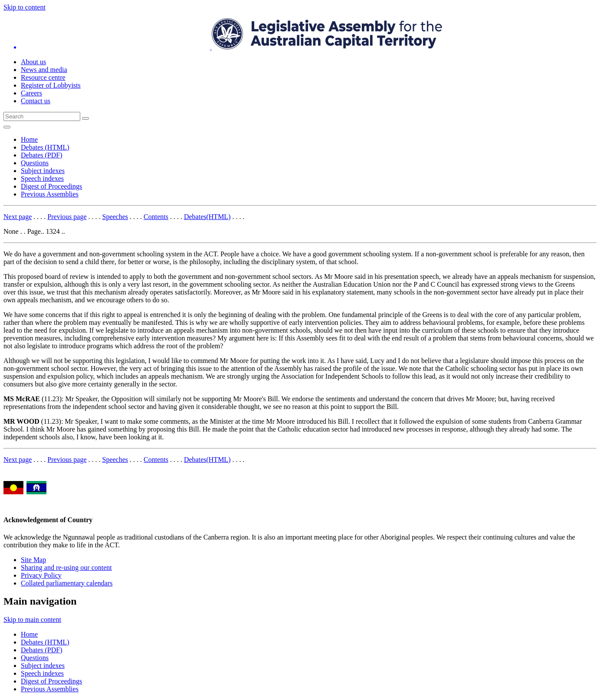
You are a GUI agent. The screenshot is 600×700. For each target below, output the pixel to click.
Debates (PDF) (42, 155)
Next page (18, 217)
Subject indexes (43, 171)
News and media (44, 70)
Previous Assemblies (50, 194)
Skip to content (25, 7)
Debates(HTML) (207, 217)
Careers (31, 93)
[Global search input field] (42, 116)
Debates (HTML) (45, 147)
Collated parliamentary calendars (67, 583)
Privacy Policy (41, 575)
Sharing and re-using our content (66, 568)
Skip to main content (32, 620)
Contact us (36, 101)
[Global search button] (85, 118)
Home (29, 139)
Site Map (33, 560)
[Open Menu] (7, 127)
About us (33, 62)
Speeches (115, 217)
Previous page (67, 217)
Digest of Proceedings (51, 186)
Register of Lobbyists (51, 85)
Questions (35, 163)
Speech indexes (42, 178)
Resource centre (43, 77)
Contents (156, 217)
